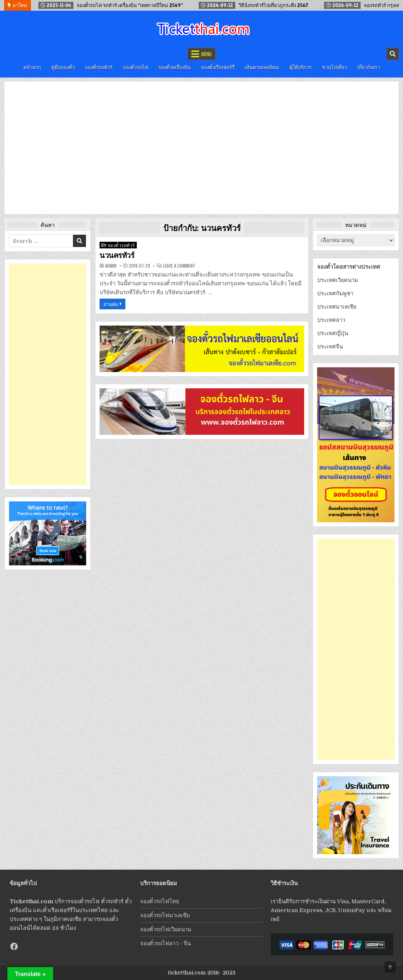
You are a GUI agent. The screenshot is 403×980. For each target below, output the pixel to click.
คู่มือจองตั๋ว (63, 67)
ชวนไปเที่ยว (334, 67)
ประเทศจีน (330, 347)
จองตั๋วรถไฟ (135, 67)
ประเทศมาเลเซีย (337, 307)
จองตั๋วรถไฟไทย (160, 901)
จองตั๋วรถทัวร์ (99, 67)
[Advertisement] (48, 374)
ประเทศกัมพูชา (335, 293)
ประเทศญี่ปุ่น (333, 333)
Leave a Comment (179, 266)
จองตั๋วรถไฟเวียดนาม (166, 929)
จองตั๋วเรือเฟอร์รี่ (218, 67)
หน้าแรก (32, 67)
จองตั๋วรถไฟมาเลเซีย (165, 915)
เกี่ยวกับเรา (369, 67)
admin (111, 266)
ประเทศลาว (331, 320)
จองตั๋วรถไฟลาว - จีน (165, 943)
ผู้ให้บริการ (300, 67)
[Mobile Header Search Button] (393, 54)
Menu (206, 54)
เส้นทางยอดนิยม (262, 67)
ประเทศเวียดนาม (338, 280)
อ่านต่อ (111, 304)
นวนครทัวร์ (117, 255)
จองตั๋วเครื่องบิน (174, 67)
